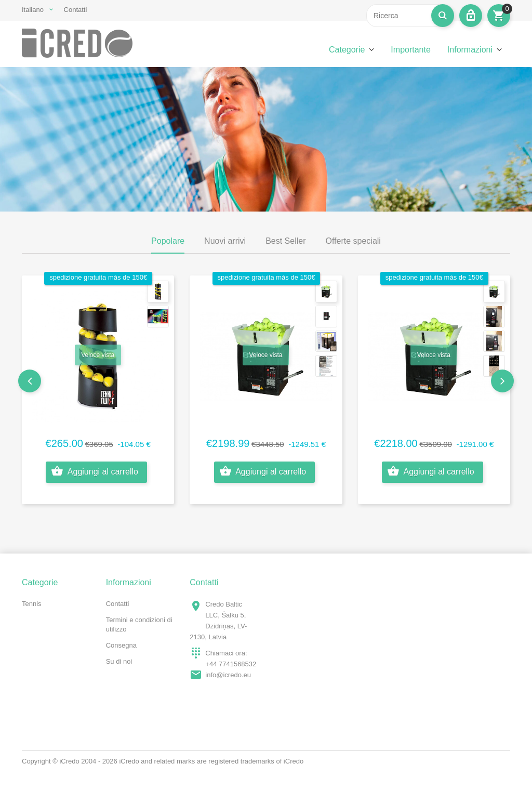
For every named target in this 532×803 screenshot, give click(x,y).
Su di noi (119, 661)
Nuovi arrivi (225, 241)
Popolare (168, 241)
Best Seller (285, 241)
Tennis (32, 604)
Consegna (121, 645)
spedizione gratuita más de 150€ (98, 277)
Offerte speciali (353, 241)
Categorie (347, 50)
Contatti (76, 10)
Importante (410, 50)
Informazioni (470, 50)
